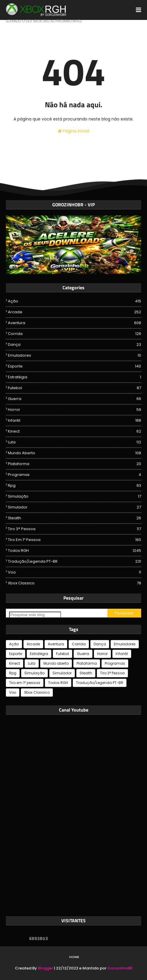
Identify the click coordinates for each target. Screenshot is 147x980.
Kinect (75, 431)
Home (74, 957)
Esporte (75, 366)
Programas (75, 475)
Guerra (75, 399)
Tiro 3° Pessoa (75, 529)
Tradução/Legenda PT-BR (75, 562)
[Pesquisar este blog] (35, 615)
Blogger (45, 968)
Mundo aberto (75, 453)
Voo (75, 572)
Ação (75, 301)
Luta (75, 442)
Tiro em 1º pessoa (75, 540)
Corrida (75, 334)
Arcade (75, 312)
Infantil (75, 421)
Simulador (75, 507)
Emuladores (75, 355)
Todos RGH (75, 551)
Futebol (75, 388)
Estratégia (75, 377)
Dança (75, 345)
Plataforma (75, 464)
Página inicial (73, 131)
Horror (75, 410)
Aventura (75, 323)
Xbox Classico (75, 583)
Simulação (75, 496)
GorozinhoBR (120, 968)
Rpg (75, 486)
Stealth (75, 518)
